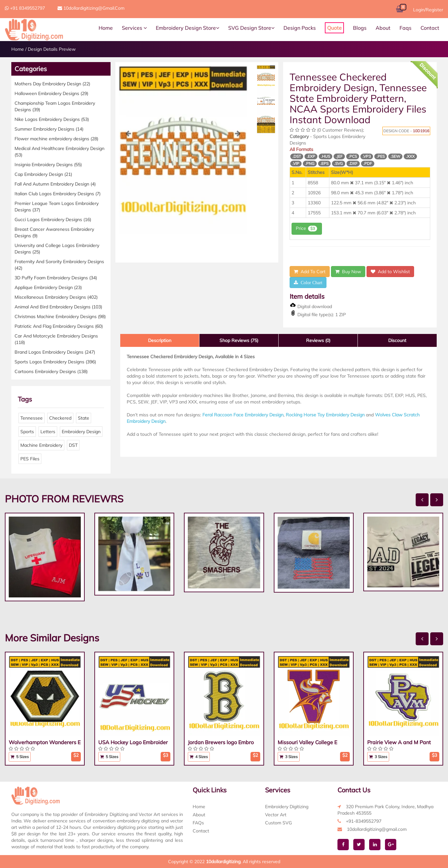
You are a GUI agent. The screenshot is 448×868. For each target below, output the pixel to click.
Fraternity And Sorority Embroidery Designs (59, 265)
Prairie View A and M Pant (399, 742)
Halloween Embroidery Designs (51, 93)
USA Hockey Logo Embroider (133, 742)
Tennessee (32, 418)
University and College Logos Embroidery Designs (57, 249)
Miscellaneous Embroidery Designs (56, 297)
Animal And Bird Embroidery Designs (58, 307)
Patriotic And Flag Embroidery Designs (59, 326)
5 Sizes (20, 757)
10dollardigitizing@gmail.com (91, 8)
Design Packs (300, 28)
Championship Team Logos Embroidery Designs (55, 106)
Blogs (360, 28)
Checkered (60, 418)
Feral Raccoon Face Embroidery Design (243, 415)
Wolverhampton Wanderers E (45, 742)
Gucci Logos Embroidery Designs (53, 220)
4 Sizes (199, 757)
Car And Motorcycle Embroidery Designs (56, 339)
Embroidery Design (81, 432)
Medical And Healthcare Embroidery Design (59, 152)
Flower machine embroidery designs (56, 139)
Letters (48, 432)
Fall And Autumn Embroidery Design (55, 184)
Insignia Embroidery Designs (48, 165)
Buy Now (348, 272)
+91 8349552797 (25, 8)
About (383, 28)
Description (160, 340)
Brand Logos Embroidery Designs (55, 352)
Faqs (405, 28)
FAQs (198, 823)
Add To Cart (310, 272)
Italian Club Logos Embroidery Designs (58, 194)
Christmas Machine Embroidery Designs (60, 316)
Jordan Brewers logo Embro (221, 742)
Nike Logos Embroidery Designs (52, 119)
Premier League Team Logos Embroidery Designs (57, 207)
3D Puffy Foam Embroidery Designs (56, 278)
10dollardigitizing (223, 862)
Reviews (318, 340)
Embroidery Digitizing (287, 807)
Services (134, 28)
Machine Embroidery (41, 445)
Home (106, 28)
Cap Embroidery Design (43, 174)
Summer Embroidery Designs (49, 129)
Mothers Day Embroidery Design (52, 84)
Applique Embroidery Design (48, 287)
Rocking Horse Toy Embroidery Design (325, 415)
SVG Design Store (251, 28)
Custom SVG (278, 823)
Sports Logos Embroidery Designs (55, 362)
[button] (128, 182)
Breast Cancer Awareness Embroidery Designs (54, 232)
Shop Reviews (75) (239, 340)
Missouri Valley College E (307, 742)
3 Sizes (289, 757)
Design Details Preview (52, 49)
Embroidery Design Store (187, 28)
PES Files (30, 459)
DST (73, 445)
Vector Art (276, 815)
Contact (430, 28)
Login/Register (428, 10)
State (84, 418)
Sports (27, 432)
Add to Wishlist (390, 272)
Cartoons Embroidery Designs (51, 371)
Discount (397, 340)
